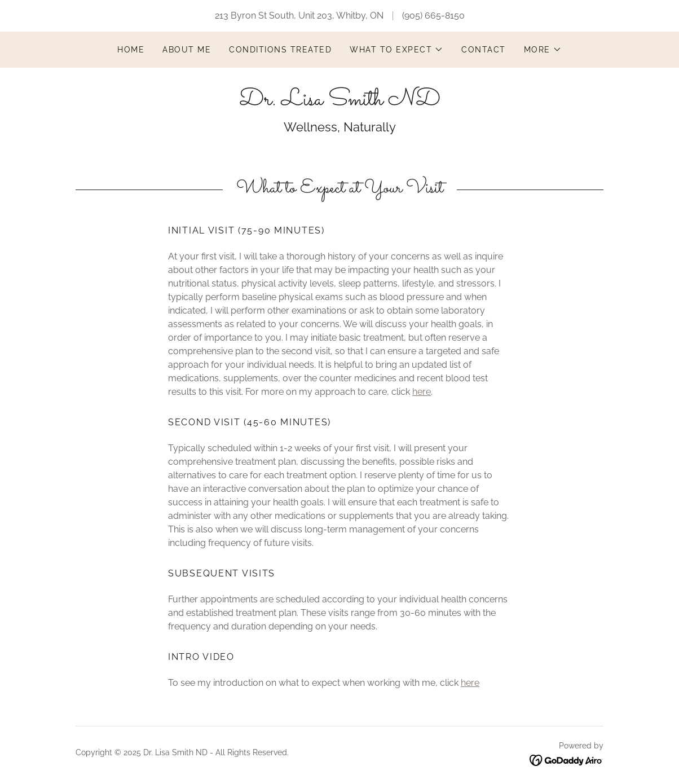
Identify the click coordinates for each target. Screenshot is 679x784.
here (422, 392)
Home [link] (131, 50)
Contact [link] (484, 50)
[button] (396, 50)
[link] (340, 102)
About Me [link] (187, 50)
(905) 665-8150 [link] (433, 16)
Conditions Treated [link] (280, 50)
